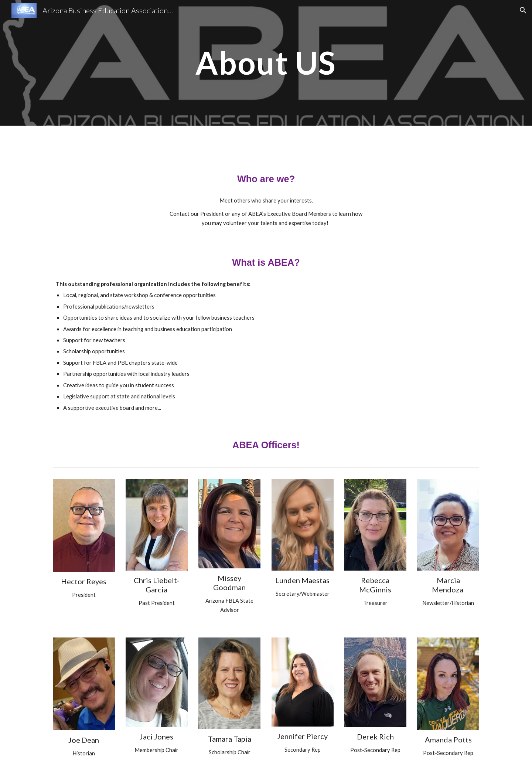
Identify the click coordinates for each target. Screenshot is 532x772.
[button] (523, 10)
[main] (266, 63)
